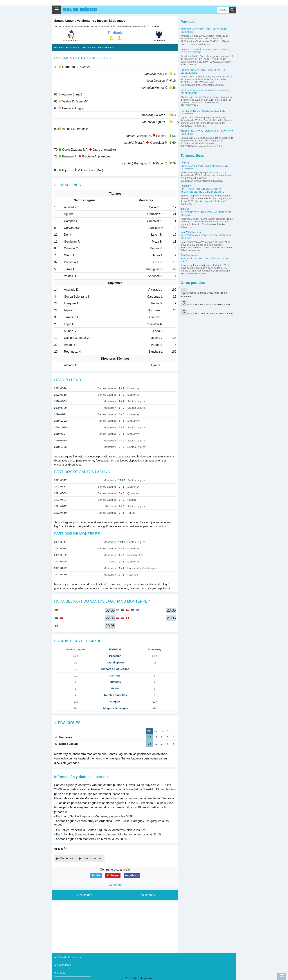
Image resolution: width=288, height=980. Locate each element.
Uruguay (185, 163)
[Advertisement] (115, 927)
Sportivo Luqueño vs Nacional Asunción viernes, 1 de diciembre (202, 190)
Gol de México (80, 10)
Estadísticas (73, 48)
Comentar (115, 885)
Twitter (96, 875)
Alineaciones (89, 48)
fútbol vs (185, 209)
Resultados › (147, 895)
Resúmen (59, 48)
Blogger (157, 978)
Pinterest (113, 875)
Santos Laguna (93, 858)
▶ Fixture (60, 973)
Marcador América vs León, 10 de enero (208, 305)
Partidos (110, 48)
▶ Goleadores (63, 965)
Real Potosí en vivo (191, 232)
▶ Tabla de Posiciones (68, 957)
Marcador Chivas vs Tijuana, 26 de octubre (210, 314)
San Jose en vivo (189, 255)
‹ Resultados (84, 895)
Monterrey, (67, 858)
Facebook (132, 875)
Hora (100, 48)
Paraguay (186, 186)
